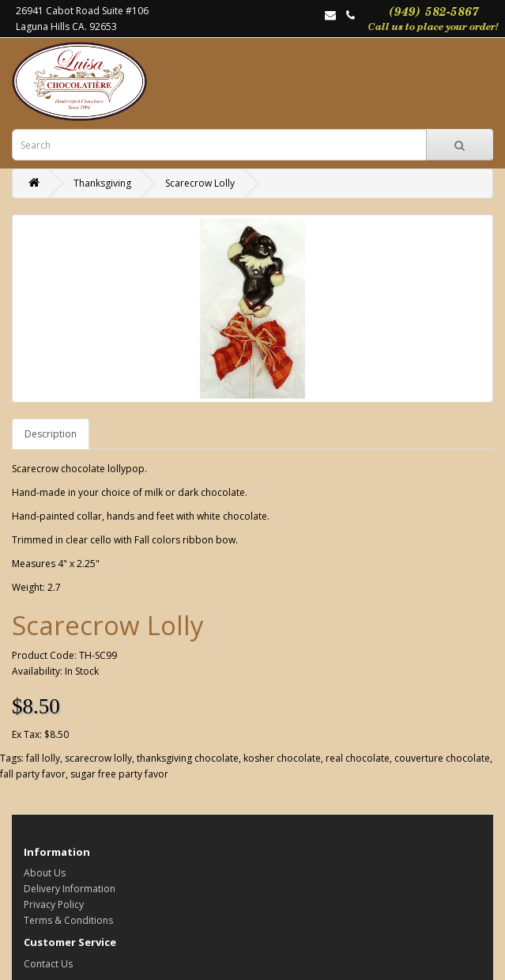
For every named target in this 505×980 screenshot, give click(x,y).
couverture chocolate (442, 758)
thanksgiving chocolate (188, 758)
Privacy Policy (54, 904)
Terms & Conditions (68, 920)
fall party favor (33, 774)
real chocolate (358, 758)
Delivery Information (70, 889)
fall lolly (43, 758)
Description (51, 434)
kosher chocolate (282, 758)
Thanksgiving (102, 183)
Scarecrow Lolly (200, 183)
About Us (45, 873)
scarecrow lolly (98, 758)
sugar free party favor (119, 774)
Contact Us (48, 964)
